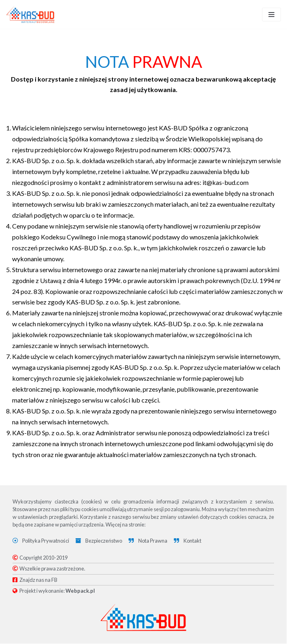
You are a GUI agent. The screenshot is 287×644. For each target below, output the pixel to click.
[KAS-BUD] (30, 14)
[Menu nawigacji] (271, 15)
